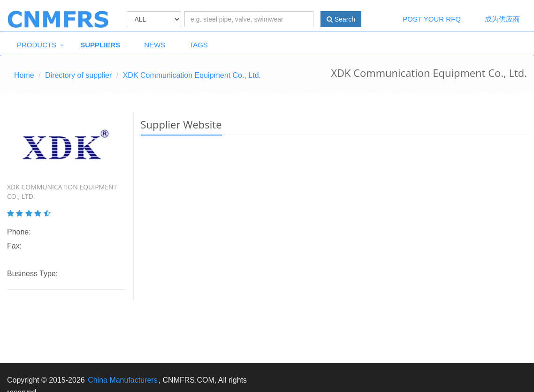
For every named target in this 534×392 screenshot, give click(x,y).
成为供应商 (502, 19)
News (155, 45)
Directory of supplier (78, 75)
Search (341, 19)
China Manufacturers (123, 380)
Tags (198, 45)
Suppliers (100, 45)
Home (24, 75)
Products (37, 45)
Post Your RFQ (432, 19)
